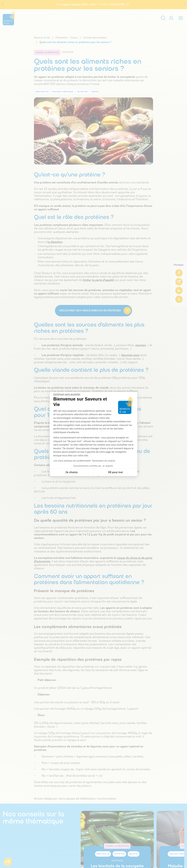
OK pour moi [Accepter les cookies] (116, 472)
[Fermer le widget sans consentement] (67, 394)
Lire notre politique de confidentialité (72, 461)
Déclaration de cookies (104, 461)
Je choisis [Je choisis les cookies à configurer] (72, 472)
